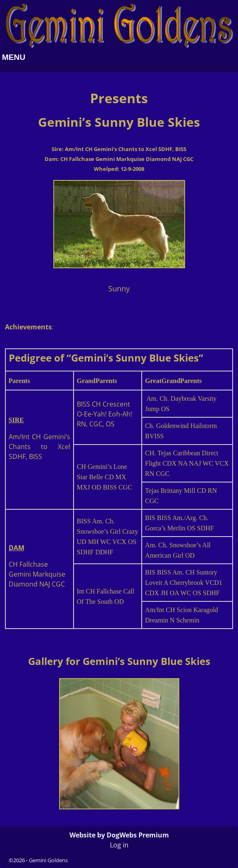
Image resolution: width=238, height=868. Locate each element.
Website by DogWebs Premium (119, 835)
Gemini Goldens (48, 860)
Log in (119, 845)
